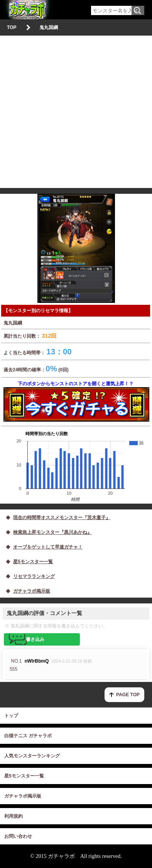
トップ (11, 716)
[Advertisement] (76, 112)
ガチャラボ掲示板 (23, 796)
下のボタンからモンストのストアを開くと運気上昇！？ (76, 401)
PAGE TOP (128, 695)
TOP (12, 27)
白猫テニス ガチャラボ (28, 736)
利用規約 (14, 816)
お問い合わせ (18, 836)
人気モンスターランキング (32, 756)
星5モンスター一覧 (24, 776)
